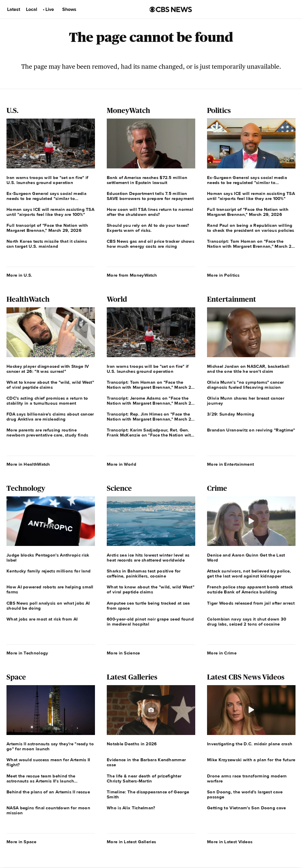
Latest (14, 9)
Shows (69, 9)
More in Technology (27, 653)
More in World (122, 464)
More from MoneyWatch (132, 275)
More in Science (123, 653)
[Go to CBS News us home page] (171, 9)
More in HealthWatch (28, 464)
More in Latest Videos (230, 842)
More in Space (21, 842)
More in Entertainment (230, 464)
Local (32, 9)
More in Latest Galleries (131, 842)
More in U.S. (19, 275)
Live (50, 9)
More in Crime (222, 653)
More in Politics (223, 275)
